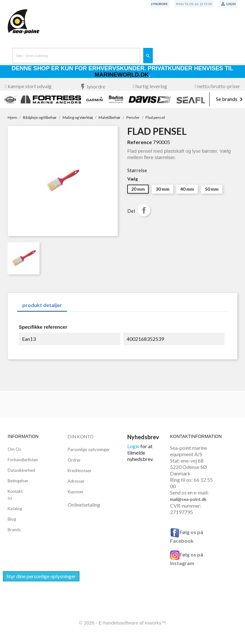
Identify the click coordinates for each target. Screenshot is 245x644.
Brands (14, 530)
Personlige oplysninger (89, 449)
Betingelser (18, 481)
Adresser (76, 481)
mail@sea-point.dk (188, 499)
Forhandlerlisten (23, 460)
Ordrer (74, 460)
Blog (12, 519)
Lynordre (159, 4)
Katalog (15, 509)
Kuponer (76, 492)
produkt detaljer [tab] (42, 305)
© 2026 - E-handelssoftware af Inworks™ (122, 623)
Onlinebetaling (84, 505)
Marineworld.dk (122, 75)
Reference (140, 142)
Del (144, 210)
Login (133, 446)
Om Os (14, 449)
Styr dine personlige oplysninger (41, 576)
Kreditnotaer (80, 471)
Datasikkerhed (21, 470)
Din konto (81, 437)
